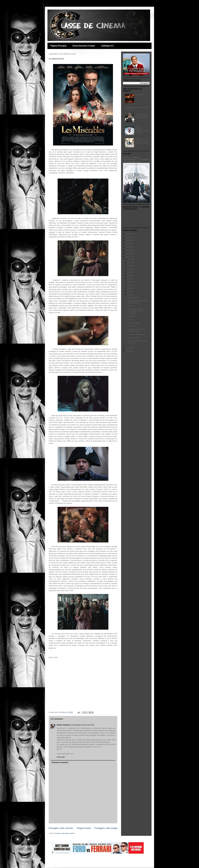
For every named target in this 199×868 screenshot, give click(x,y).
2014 (128, 253)
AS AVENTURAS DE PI (136, 335)
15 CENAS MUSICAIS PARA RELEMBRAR (138, 302)
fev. (129, 292)
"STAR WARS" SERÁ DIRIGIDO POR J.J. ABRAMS (135, 311)
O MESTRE (131, 316)
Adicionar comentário (60, 762)
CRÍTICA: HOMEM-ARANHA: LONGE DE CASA (142, 130)
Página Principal (58, 46)
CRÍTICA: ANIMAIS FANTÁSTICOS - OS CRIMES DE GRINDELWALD (136, 160)
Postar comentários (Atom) (65, 833)
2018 (128, 240)
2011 (128, 351)
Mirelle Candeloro (64, 725)
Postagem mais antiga (106, 828)
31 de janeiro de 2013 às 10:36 (83, 725)
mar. (129, 288)
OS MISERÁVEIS (134, 298)
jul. (129, 275)
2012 (128, 348)
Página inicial (84, 828)
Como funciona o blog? (84, 46)
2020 (128, 234)
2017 (128, 244)
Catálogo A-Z (107, 46)
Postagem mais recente (61, 828)
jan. (129, 295)
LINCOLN (131, 306)
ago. (129, 272)
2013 (128, 257)
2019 (128, 237)
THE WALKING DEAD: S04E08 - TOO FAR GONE (142, 116)
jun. (129, 279)
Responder (61, 757)
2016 (128, 247)
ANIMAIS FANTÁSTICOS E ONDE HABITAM (142, 141)
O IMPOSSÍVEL (133, 338)
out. (129, 266)
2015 (128, 250)
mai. (129, 282)
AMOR (130, 320)
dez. (129, 259)
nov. (129, 262)
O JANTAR (139, 95)
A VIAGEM (131, 326)
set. (129, 269)
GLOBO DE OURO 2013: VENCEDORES (136, 330)
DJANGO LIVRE (133, 323)
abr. (129, 285)
